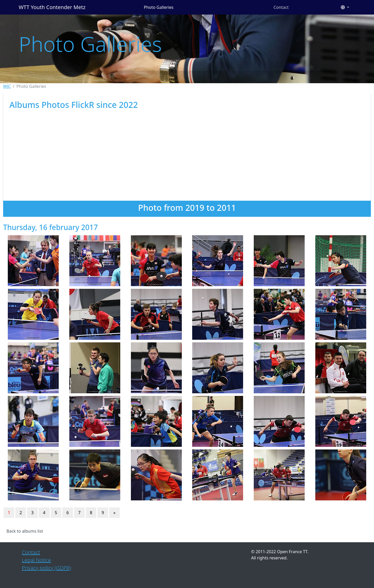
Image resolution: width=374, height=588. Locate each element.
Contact (281, 7)
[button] (345, 7)
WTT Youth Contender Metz (52, 7)
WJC (7, 86)
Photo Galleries (159, 7)
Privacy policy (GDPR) (46, 568)
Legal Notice (36, 560)
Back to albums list (25, 531)
